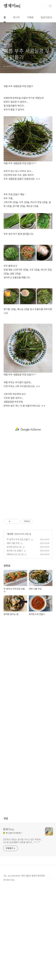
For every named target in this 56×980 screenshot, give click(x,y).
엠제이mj (12, 6)
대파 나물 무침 (13, 580)
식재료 (30, 17)
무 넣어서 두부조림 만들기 (18, 577)
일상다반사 (46, 17)
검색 (43, 6)
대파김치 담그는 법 (15, 592)
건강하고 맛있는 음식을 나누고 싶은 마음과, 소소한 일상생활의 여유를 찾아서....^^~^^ (22, 878)
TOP (50, 914)
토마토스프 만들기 (15, 588)
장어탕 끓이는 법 (14, 584)
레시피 (16, 17)
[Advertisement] (28, 100)
